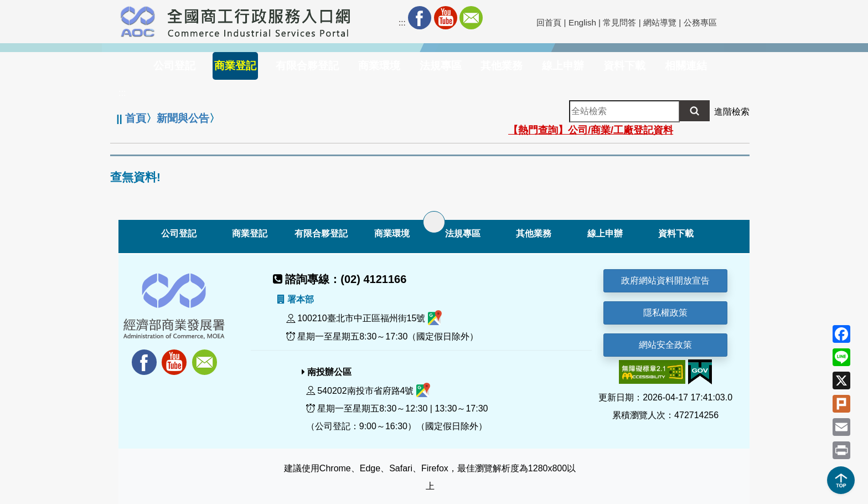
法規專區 (463, 233)
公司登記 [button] (174, 66)
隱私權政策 (665, 313)
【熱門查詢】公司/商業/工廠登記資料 (591, 130)
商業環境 (392, 233)
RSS (497, 18)
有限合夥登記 (321, 233)
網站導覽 (660, 22)
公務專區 (700, 22)
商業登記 (250, 233)
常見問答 (619, 22)
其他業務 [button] (502, 66)
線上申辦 (605, 233)
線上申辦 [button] (563, 66)
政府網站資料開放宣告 (665, 281)
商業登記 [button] (235, 66)
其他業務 (534, 233)
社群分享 (523, 18)
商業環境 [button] (379, 66)
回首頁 (549, 22)
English (582, 22)
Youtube (446, 18)
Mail (471, 18)
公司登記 (179, 233)
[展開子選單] (434, 222)
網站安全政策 (665, 345)
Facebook (420, 18)
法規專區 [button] (441, 66)
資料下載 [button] (624, 66)
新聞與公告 (183, 118)
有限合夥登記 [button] (307, 66)
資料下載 (676, 233)
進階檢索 (732, 112)
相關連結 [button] (686, 66)
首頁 (136, 118)
